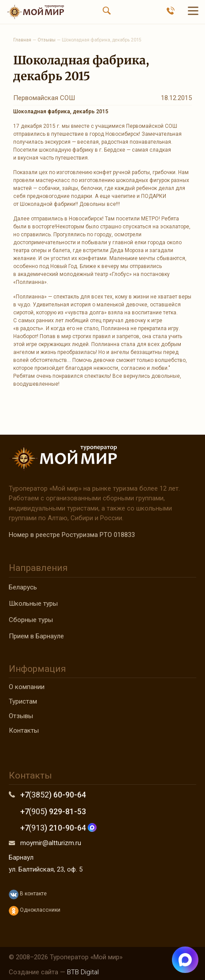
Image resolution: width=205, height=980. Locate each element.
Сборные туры (31, 620)
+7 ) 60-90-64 (53, 795)
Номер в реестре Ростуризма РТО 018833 (72, 535)
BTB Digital (83, 972)
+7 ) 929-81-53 (53, 811)
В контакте (28, 894)
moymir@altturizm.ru (51, 843)
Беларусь (23, 587)
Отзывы (21, 716)
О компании (27, 687)
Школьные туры (33, 604)
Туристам (23, 701)
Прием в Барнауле (36, 636)
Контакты (24, 730)
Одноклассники (35, 911)
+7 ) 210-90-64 (58, 828)
